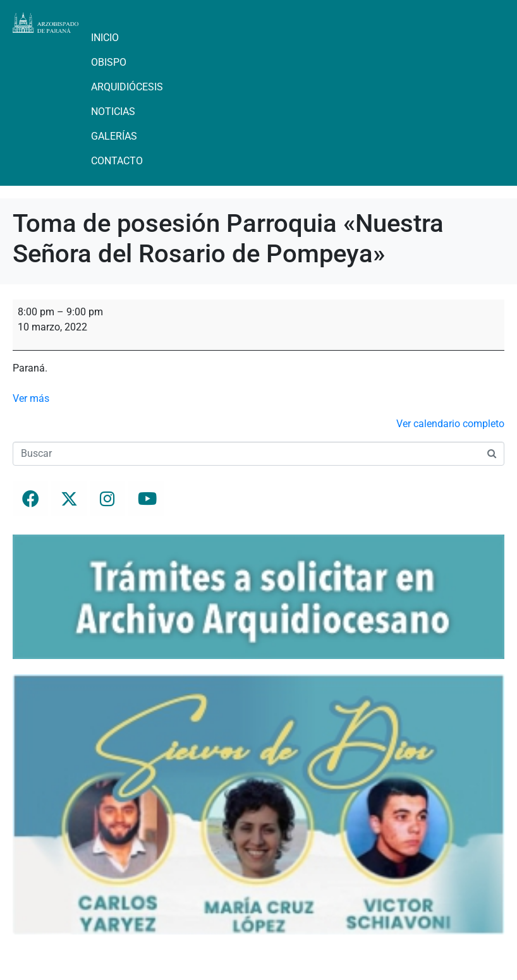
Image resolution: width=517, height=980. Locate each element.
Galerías (114, 136)
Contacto (117, 161)
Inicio (105, 38)
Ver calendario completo (450, 424)
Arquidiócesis (127, 87)
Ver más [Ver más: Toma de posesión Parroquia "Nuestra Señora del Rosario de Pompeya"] (31, 398)
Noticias (113, 112)
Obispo (109, 62)
